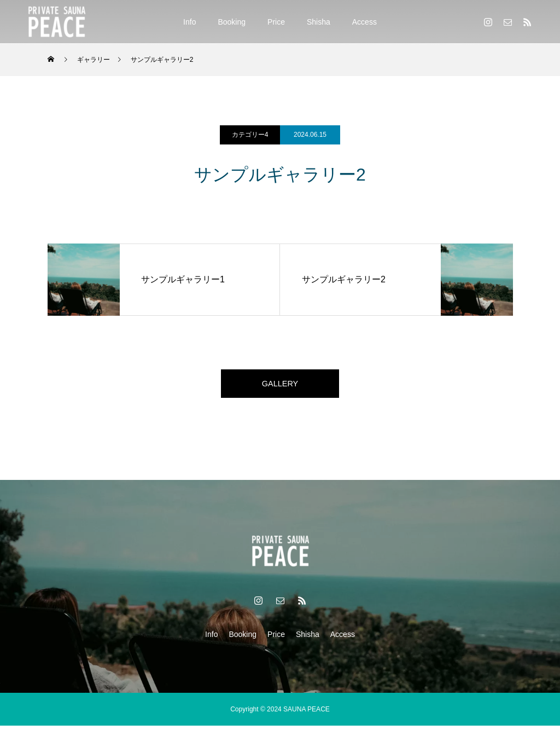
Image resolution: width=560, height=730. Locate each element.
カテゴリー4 (250, 135)
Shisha (319, 22)
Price (276, 22)
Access (364, 22)
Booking (232, 22)
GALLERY (280, 386)
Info (189, 22)
